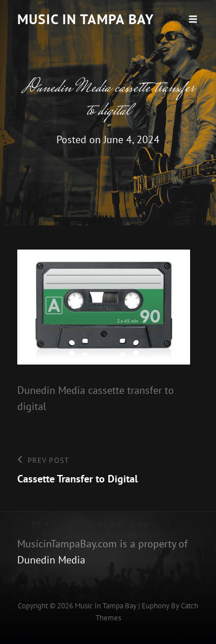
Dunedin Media (51, 560)
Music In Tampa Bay (86, 19)
